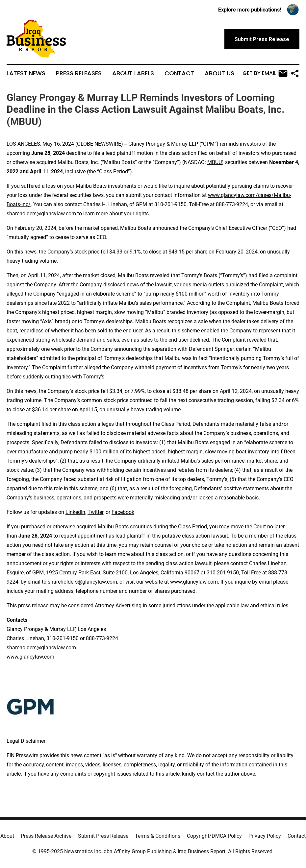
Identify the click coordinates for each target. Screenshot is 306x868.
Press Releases (79, 73)
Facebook (123, 512)
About (7, 836)
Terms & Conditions (158, 836)
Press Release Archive (46, 836)
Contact (179, 73)
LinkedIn (75, 512)
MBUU (215, 162)
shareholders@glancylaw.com (41, 214)
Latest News (26, 73)
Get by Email (265, 73)
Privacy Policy (265, 836)
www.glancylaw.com (194, 582)
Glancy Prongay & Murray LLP (163, 144)
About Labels (133, 73)
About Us (219, 73)
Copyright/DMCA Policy (214, 836)
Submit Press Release (103, 836)
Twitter (95, 512)
